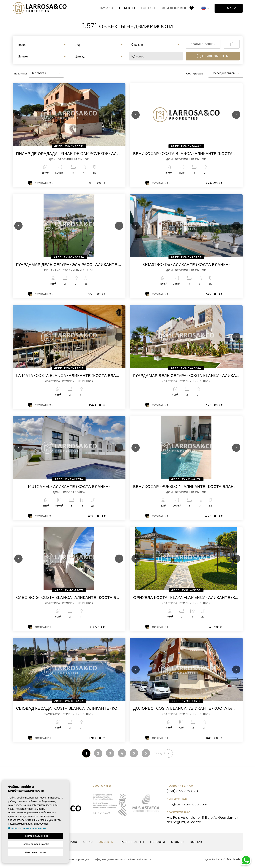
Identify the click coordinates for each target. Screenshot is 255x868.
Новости (158, 842)
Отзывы (178, 842)
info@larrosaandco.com (187, 804)
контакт (146, 8)
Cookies (131, 859)
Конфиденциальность (108, 859)
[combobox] (42, 44)
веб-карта (146, 859)
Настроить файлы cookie (36, 844)
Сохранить (41, 183)
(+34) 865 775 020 (182, 791)
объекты (125, 8)
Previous (16, 115)
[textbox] (42, 45)
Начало (104, 8)
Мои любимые (176, 8)
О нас (88, 842)
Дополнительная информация (27, 828)
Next (118, 115)
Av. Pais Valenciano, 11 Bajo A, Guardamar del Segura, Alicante (203, 820)
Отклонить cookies (36, 852)
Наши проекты (132, 842)
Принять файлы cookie (36, 836)
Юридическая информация (70, 859)
